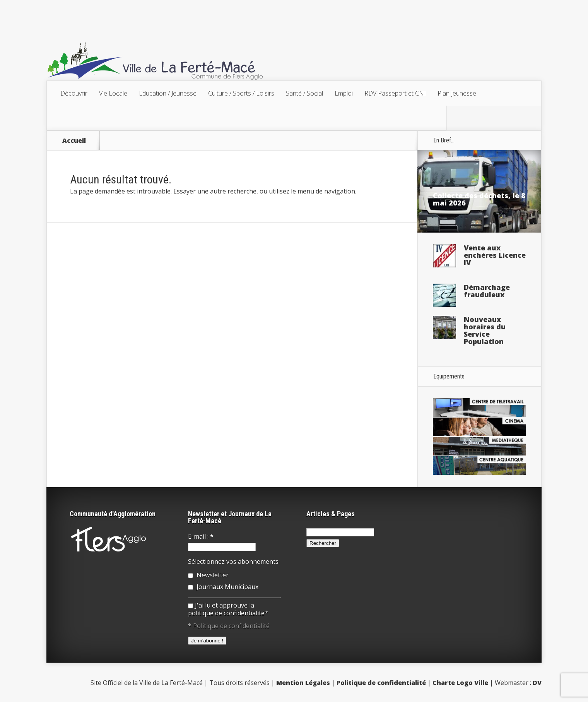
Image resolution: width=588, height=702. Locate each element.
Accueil (74, 140)
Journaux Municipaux (223, 587)
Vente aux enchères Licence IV (495, 255)
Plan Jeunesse (457, 93)
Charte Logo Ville (460, 683)
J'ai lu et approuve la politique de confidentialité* (228, 609)
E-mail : (201, 536)
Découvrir (74, 93)
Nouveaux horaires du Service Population (485, 330)
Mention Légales (303, 683)
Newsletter (208, 575)
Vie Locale (113, 93)
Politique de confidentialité (231, 626)
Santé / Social (304, 93)
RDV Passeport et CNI (395, 93)
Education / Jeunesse (168, 93)
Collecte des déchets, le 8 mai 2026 (479, 199)
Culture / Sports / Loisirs (241, 93)
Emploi (344, 93)
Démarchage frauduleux (487, 291)
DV (537, 683)
